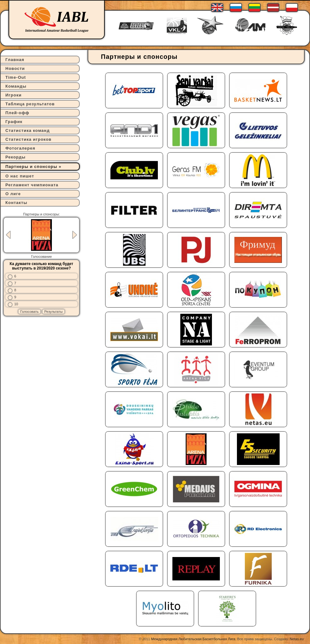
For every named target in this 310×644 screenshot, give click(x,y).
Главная (15, 60)
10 (16, 304)
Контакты (16, 203)
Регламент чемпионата (32, 185)
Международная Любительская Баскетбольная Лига (193, 639)
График (14, 122)
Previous (8, 235)
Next (75, 235)
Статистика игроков (28, 139)
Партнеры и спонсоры (31, 167)
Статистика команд (28, 130)
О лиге (13, 194)
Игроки (13, 95)
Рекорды (15, 157)
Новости (15, 68)
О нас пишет (20, 176)
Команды (16, 86)
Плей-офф (17, 113)
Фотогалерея (20, 148)
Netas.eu (297, 639)
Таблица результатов (30, 104)
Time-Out (16, 77)
